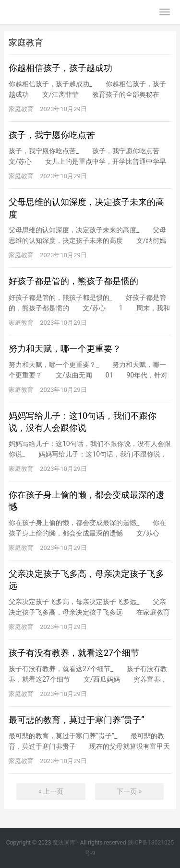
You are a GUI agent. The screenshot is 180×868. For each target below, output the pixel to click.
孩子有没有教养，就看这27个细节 (74, 653)
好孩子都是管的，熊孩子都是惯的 (73, 281)
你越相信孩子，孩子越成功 (60, 68)
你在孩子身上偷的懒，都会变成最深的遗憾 (86, 501)
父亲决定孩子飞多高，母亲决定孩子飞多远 (86, 580)
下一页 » (129, 791)
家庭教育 (21, 109)
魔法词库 (64, 843)
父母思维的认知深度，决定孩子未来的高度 (86, 208)
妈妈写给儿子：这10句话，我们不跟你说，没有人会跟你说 (83, 422)
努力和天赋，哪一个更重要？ (65, 348)
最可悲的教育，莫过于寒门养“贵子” (77, 720)
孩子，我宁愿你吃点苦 (52, 135)
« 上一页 (51, 791)
